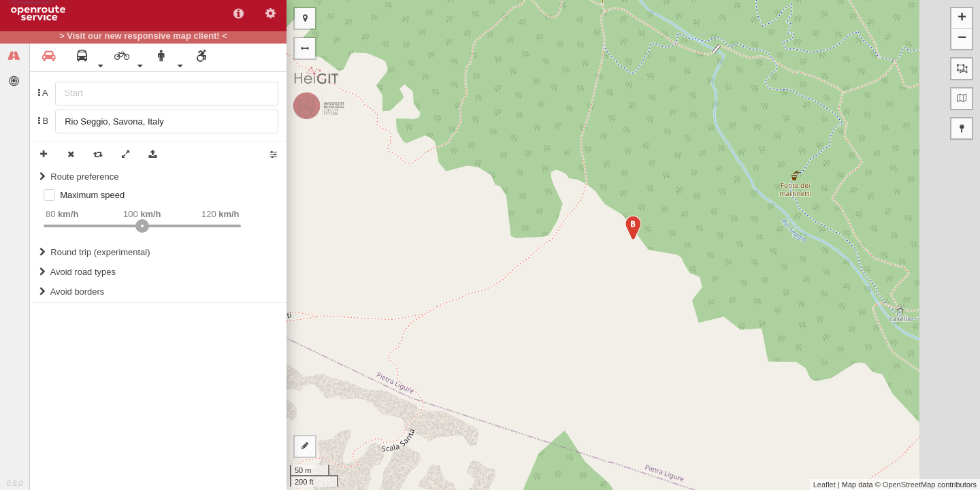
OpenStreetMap (909, 485)
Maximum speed (92, 195)
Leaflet (824, 485)
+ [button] (962, 18)
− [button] (962, 39)
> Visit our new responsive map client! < (143, 36)
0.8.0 (14, 483)
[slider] (142, 226)
